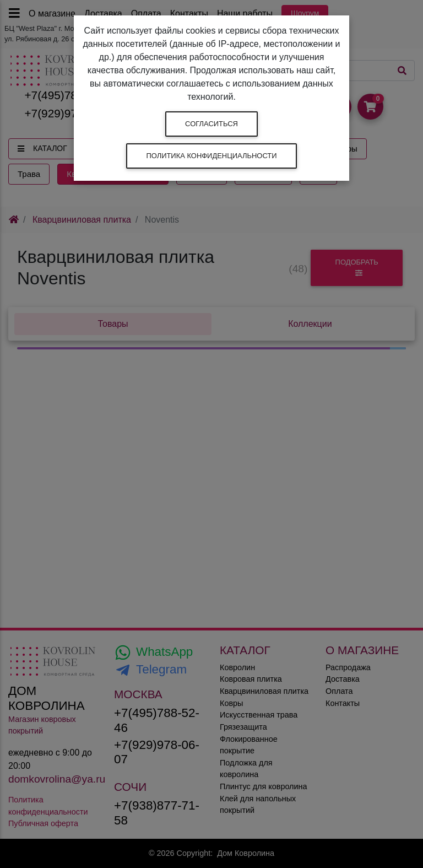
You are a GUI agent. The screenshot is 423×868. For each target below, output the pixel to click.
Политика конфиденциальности (211, 156)
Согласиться (211, 124)
